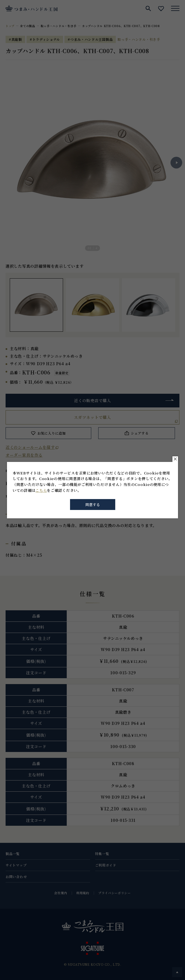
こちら (41, 490)
